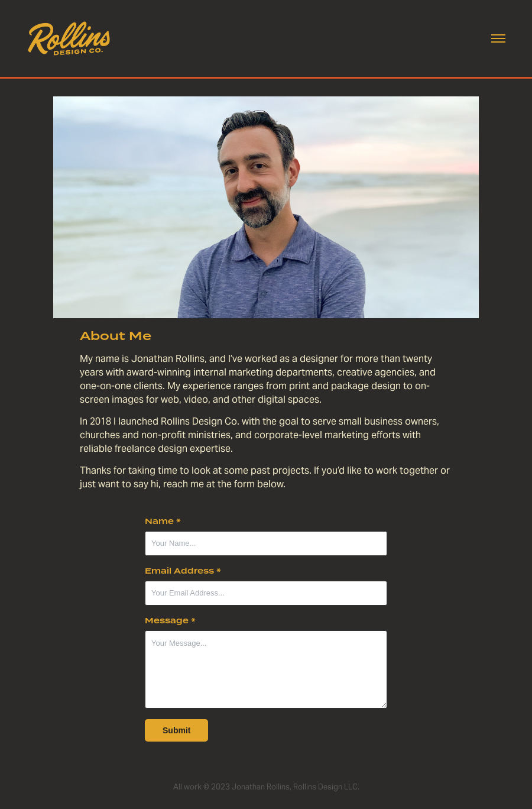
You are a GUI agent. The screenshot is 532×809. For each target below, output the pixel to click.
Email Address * (183, 571)
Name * (163, 522)
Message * (170, 621)
